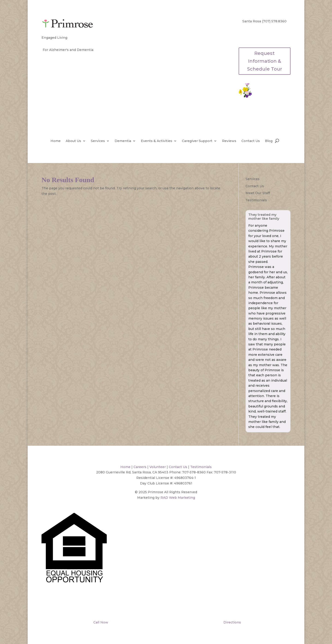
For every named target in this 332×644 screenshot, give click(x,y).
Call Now (100, 622)
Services (98, 141)
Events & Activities (157, 141)
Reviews (229, 141)
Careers (140, 467)
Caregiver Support (197, 141)
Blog (269, 141)
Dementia (123, 141)
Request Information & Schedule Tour (265, 61)
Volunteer (158, 467)
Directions (232, 622)
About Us (73, 141)
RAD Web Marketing (178, 498)
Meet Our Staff (258, 193)
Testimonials (256, 200)
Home (56, 141)
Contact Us (251, 141)
